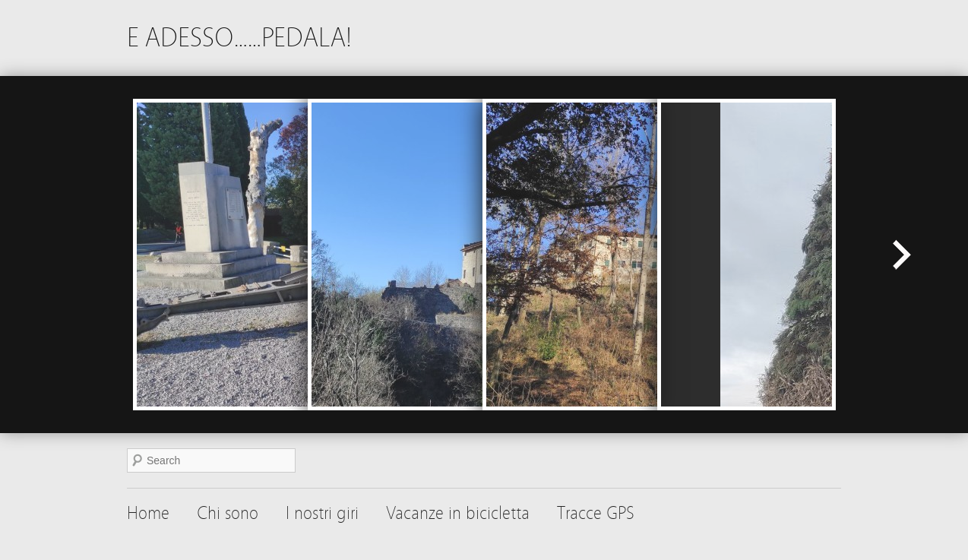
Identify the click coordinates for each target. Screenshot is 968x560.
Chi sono (228, 513)
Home (148, 513)
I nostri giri (322, 513)
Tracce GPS (596, 513)
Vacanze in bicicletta (458, 513)
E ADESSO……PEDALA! (239, 38)
